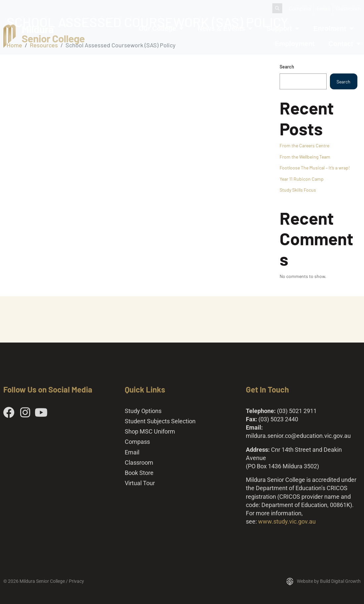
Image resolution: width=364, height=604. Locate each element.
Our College (161, 28)
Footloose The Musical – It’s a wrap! (315, 168)
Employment (295, 44)
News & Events (225, 28)
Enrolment (334, 28)
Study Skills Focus (298, 190)
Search (287, 67)
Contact (345, 44)
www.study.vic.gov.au (287, 521)
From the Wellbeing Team (305, 157)
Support (283, 28)
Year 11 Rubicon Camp (302, 179)
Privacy (76, 581)
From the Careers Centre (304, 145)
